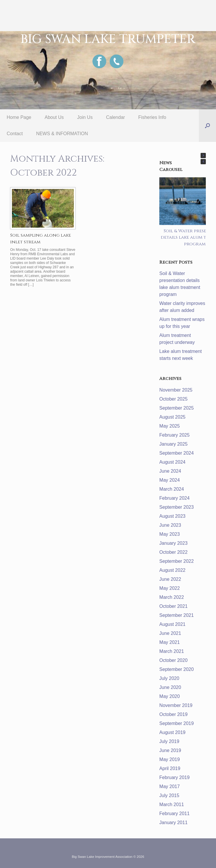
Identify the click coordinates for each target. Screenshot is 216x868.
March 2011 (172, 804)
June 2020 (170, 687)
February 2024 (174, 498)
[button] (207, 126)
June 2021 (170, 633)
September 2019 (176, 723)
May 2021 (169, 642)
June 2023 (170, 525)
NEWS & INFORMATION (62, 134)
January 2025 (173, 444)
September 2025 (176, 408)
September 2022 (176, 561)
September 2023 (176, 507)
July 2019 (169, 741)
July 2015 (169, 795)
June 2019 (170, 750)
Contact (15, 134)
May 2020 (169, 696)
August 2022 (172, 570)
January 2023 (173, 543)
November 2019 (176, 705)
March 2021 (172, 651)
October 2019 (173, 714)
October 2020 (173, 660)
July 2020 (169, 678)
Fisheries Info (152, 117)
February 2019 (174, 777)
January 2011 (173, 823)
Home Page (19, 117)
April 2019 (170, 768)
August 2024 (172, 462)
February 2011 (174, 813)
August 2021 (172, 624)
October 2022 (173, 552)
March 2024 (172, 489)
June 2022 (170, 579)
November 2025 (176, 390)
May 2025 (169, 426)
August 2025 (172, 417)
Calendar (116, 117)
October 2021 (173, 606)
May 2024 (169, 480)
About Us (54, 117)
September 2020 (176, 669)
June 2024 (170, 471)
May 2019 (169, 759)
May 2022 (169, 588)
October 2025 (173, 399)
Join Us (85, 117)
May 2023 (169, 534)
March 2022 (172, 597)
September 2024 (176, 453)
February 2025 (174, 435)
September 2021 (176, 615)
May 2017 (169, 786)
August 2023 (172, 516)
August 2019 (172, 732)
